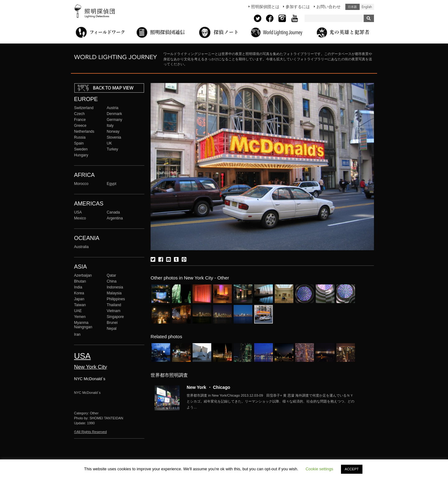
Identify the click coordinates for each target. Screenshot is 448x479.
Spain (79, 143)
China (112, 281)
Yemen (80, 317)
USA (78, 212)
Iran (77, 334)
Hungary (81, 155)
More (271, 401)
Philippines (116, 299)
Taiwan (80, 305)
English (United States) (367, 7)
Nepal (112, 329)
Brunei (112, 323)
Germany (114, 120)
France (80, 120)
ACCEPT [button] (352, 469)
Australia (81, 247)
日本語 (352, 7)
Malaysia (114, 293)
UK (109, 143)
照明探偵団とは (265, 7)
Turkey (112, 149)
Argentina (115, 218)
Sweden (81, 149)
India (78, 287)
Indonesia (115, 287)
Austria (113, 108)
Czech (79, 114)
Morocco (81, 184)
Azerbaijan (83, 275)
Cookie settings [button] (319, 469)
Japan (79, 299)
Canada (113, 212)
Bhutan (80, 281)
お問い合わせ (329, 7)
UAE (78, 311)
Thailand (114, 305)
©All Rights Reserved (90, 432)
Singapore (115, 317)
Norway (113, 131)
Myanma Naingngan (83, 325)
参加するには (298, 7)
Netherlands (84, 131)
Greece (80, 126)
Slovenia (114, 137)
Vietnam (114, 311)
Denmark (114, 114)
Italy (110, 126)
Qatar (111, 275)
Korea (79, 293)
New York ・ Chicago (208, 387)
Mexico (80, 218)
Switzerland (84, 108)
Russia (80, 137)
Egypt (112, 184)
